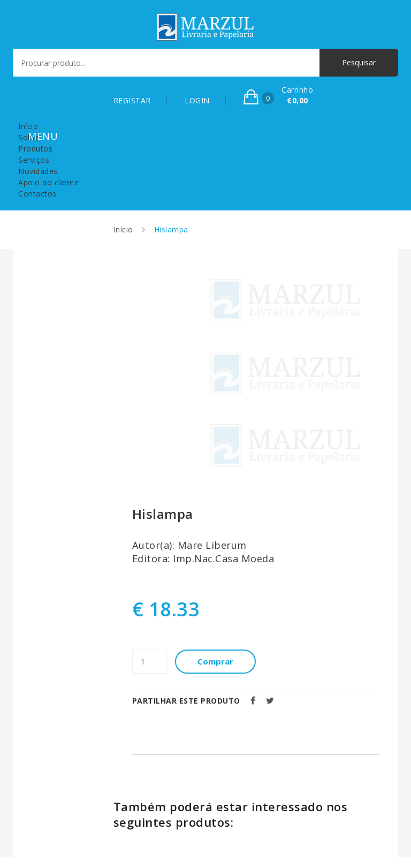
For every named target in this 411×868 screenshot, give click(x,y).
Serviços (34, 160)
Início (28, 126)
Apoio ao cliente (48, 182)
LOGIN (197, 100)
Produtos (35, 149)
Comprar (215, 661)
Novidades (38, 171)
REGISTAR (132, 100)
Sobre (29, 137)
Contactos (37, 194)
